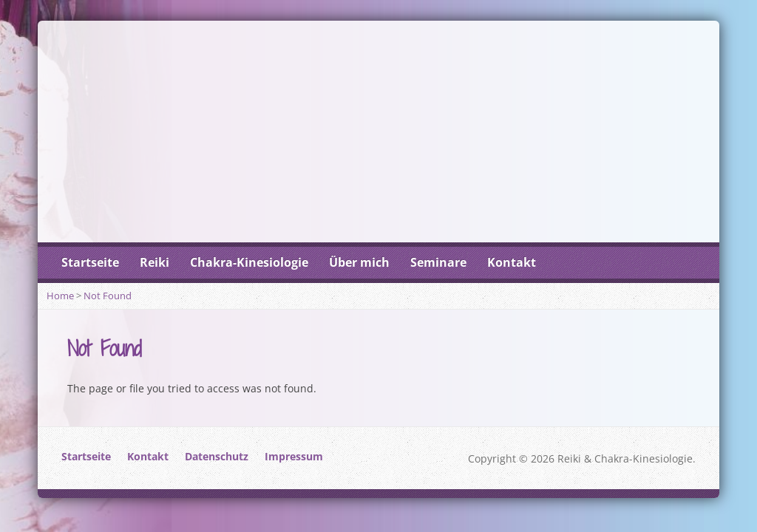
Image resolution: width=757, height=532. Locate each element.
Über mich (359, 262)
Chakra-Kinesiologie (249, 262)
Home (60, 296)
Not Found (108, 296)
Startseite (90, 262)
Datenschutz (217, 456)
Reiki (155, 262)
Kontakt (512, 262)
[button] (33, 499)
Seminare (438, 262)
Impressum (294, 456)
